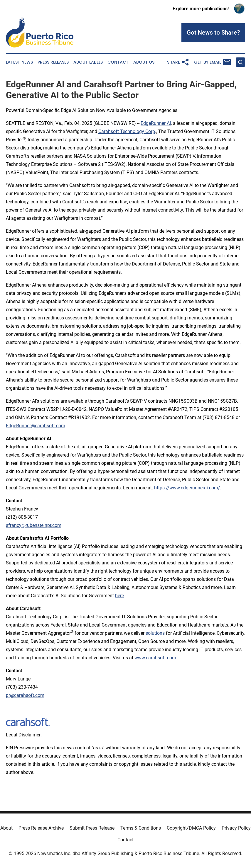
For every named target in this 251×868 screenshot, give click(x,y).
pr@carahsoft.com (25, 695)
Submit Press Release (92, 828)
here (119, 596)
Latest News (19, 62)
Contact (118, 62)
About (6, 828)
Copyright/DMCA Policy (191, 828)
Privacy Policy (236, 828)
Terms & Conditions (141, 828)
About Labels (88, 62)
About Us (144, 62)
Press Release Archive (41, 828)
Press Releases (53, 62)
